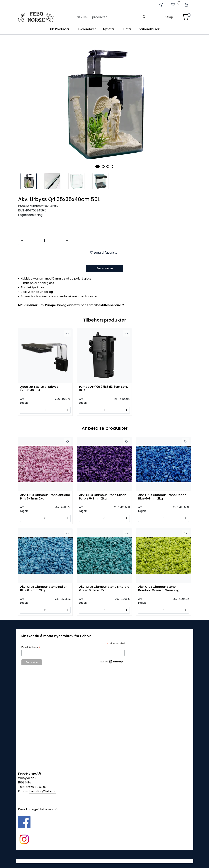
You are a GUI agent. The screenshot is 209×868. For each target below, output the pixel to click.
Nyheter (109, 29)
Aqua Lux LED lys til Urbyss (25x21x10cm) (39, 389)
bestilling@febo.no (43, 791)
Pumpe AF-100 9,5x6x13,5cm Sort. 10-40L (103, 389)
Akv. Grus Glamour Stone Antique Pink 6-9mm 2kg (45, 497)
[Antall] (44, 240)
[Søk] (109, 17)
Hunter (127, 29)
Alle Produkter (59, 29)
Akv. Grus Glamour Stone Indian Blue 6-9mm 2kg (44, 589)
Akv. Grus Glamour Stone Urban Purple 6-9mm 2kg (103, 497)
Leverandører (86, 29)
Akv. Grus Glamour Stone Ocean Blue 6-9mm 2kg (162, 497)
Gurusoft (105, 861)
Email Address (31, 647)
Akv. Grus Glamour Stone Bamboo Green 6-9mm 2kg (159, 589)
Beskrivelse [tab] (105, 268)
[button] (98, 166)
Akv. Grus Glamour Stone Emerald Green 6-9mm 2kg (104, 589)
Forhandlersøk (149, 29)
